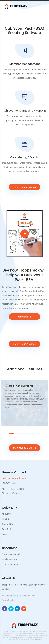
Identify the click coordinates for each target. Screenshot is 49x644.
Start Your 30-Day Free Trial (25, 188)
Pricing (5, 519)
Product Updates (10, 559)
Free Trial (6, 529)
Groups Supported (11, 554)
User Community (10, 564)
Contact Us (7, 524)
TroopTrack (8, 600)
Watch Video (25, 317)
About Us (6, 514)
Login (5, 534)
